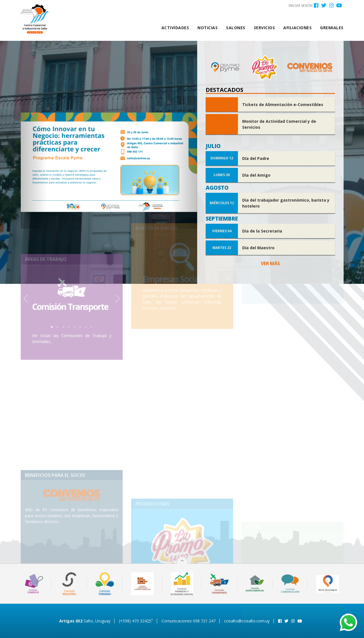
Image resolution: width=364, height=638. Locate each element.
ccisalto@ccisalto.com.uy (247, 621)
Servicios (264, 28)
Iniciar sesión (301, 6)
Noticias (207, 28)
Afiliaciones (297, 28)
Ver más (270, 263)
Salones (236, 28)
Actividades (175, 28)
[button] (34, 162)
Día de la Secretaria (262, 231)
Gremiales (332, 28)
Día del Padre (256, 158)
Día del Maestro (258, 248)
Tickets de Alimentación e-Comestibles (283, 104)
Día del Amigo (256, 175)
